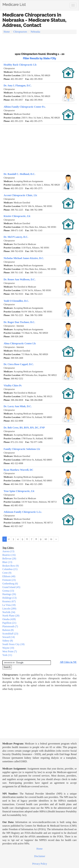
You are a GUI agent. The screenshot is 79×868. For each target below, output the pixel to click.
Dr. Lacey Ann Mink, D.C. (18, 406)
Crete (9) (7, 573)
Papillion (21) (9, 623)
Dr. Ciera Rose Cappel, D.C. (19, 364)
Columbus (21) (10, 569)
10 (46, 539)
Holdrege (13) (9, 598)
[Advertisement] (39, 43)
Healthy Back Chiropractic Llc (20, 65)
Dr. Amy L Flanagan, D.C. (18, 85)
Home (7, 32)
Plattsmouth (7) (10, 626)
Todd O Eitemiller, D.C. (16, 301)
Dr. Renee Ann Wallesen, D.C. (20, 279)
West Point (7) (10, 651)
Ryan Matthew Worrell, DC (18, 470)
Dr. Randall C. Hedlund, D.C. (19, 174)
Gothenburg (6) (10, 584)
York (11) (7, 655)
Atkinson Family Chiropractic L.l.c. (23, 512)
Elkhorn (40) (9, 576)
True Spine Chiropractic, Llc (19, 491)
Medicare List (14, 4)
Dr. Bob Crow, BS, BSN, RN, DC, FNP (24, 428)
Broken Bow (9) (11, 566)
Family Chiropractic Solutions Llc (22, 449)
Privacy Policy (40, 864)
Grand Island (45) (11, 587)
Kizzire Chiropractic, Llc (17, 216)
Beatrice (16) (9, 555)
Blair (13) (7, 562)
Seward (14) (9, 637)
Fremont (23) (9, 580)
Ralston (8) (8, 630)
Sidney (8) (8, 641)
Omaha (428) (9, 619)
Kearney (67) (9, 601)
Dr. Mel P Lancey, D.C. (16, 237)
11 (51, 539)
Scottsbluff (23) (10, 634)
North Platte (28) (11, 616)
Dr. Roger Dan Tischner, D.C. (19, 322)
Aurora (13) (8, 551)
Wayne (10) (8, 648)
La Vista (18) (9, 605)
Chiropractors (20, 32)
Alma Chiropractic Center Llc (20, 343)
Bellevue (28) (9, 559)
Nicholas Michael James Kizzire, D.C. (24, 258)
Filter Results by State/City (39, 58)
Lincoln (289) (9, 609)
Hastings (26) (9, 594)
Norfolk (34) (9, 612)
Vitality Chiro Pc (13, 386)
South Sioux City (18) (13, 644)
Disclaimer (40, 856)
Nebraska (35, 32)
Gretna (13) (8, 591)
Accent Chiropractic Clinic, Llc (20, 195)
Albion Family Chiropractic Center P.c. (25, 107)
